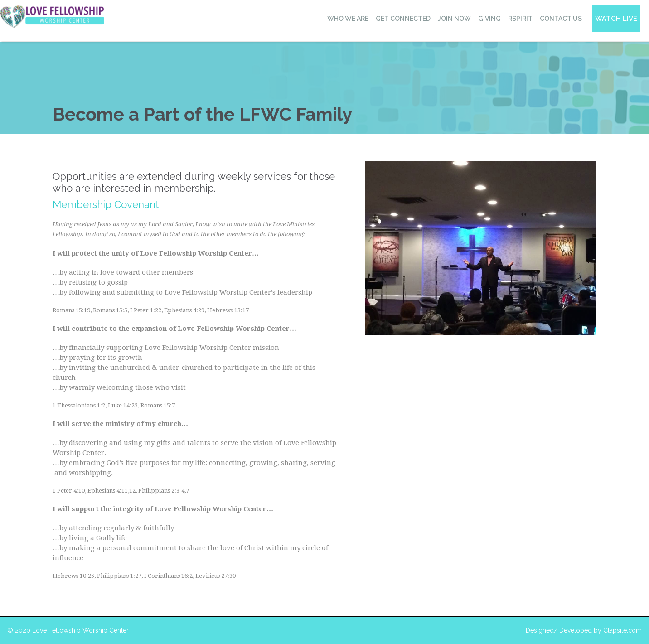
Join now (454, 19)
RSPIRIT (520, 19)
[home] (52, 17)
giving (489, 19)
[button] (347, 19)
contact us (561, 19)
